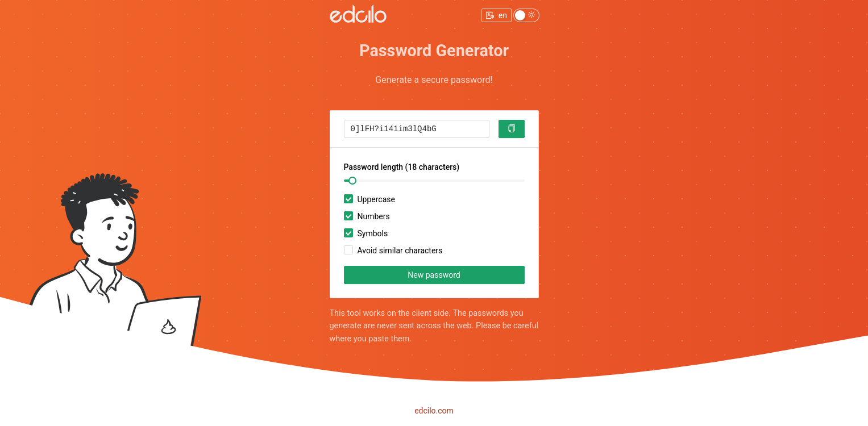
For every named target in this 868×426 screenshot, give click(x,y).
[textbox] (417, 129)
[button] (512, 129)
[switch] (526, 15)
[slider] (352, 181)
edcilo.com (434, 411)
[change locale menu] (497, 15)
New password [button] (434, 275)
